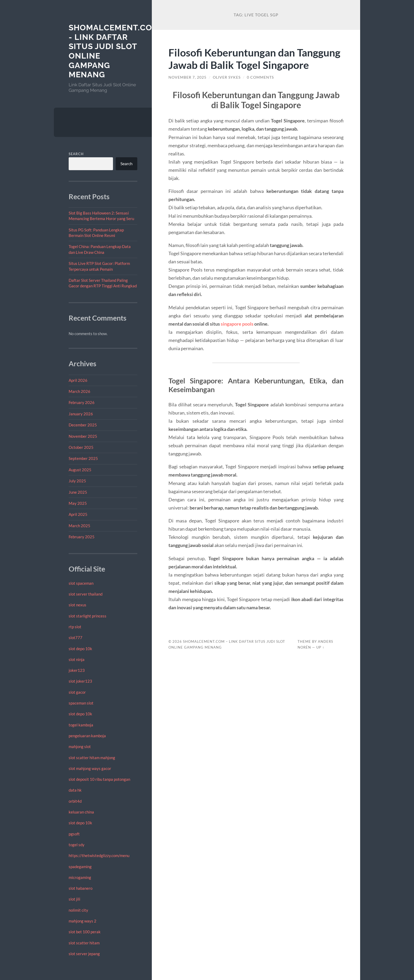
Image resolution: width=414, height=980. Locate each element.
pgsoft (74, 834)
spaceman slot (81, 703)
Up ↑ (320, 647)
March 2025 (79, 526)
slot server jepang (84, 954)
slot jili (74, 899)
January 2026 (81, 414)
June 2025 (78, 492)
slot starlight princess (88, 616)
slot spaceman (81, 583)
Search (76, 154)
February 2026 (82, 402)
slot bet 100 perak (85, 932)
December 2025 (83, 425)
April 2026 (78, 380)
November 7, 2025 (187, 77)
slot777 (76, 638)
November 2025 (83, 436)
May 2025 (78, 503)
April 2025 (78, 514)
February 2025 (82, 537)
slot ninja (77, 659)
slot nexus (77, 605)
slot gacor (77, 692)
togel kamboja (81, 725)
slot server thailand (86, 594)
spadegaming (80, 867)
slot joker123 (80, 681)
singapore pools (237, 324)
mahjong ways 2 (83, 921)
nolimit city (78, 910)
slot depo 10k (80, 649)
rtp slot (75, 627)
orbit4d (75, 801)
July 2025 (77, 481)
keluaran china (81, 812)
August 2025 (80, 470)
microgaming (80, 877)
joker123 (77, 670)
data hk (75, 790)
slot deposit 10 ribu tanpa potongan (99, 779)
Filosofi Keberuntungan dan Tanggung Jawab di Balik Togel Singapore (254, 59)
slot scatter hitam (84, 943)
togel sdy (77, 845)
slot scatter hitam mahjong (92, 758)
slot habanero (81, 888)
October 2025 (81, 447)
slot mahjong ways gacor (90, 768)
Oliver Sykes (227, 77)
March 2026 (79, 391)
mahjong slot (80, 746)
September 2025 (83, 458)
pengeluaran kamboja (87, 736)
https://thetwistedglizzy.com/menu (99, 855)
